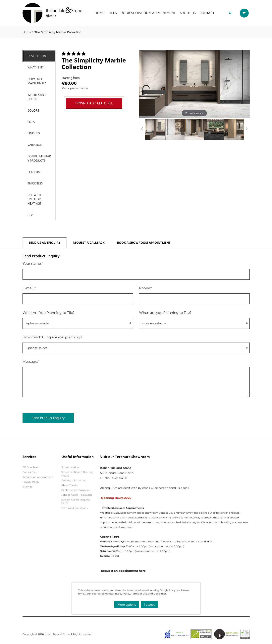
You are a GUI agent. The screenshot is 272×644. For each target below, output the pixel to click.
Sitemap (27, 487)
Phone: (146, 288)
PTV (30, 215)
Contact (207, 13)
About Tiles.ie (69, 485)
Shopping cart (244, 13)
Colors (33, 110)
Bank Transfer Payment (76, 490)
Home (100, 13)
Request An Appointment (38, 477)
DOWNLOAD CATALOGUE (94, 103)
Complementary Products (39, 158)
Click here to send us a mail (170, 488)
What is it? (35, 67)
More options (127, 604)
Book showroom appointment (148, 13)
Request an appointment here (123, 571)
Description (37, 56)
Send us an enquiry (45, 243)
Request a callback (89, 243)
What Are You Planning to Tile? (49, 313)
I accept (149, 604)
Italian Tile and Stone (57, 634)
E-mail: (29, 288)
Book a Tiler (29, 472)
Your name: (33, 263)
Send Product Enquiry (48, 418)
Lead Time (35, 172)
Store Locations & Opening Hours (77, 474)
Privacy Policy (31, 482)
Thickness (35, 183)
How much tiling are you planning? (52, 337)
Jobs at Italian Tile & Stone (77, 495)
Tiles (113, 13)
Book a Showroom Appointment (144, 243)
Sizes (31, 122)
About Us (188, 13)
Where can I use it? (37, 97)
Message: (31, 361)
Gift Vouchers (30, 467)
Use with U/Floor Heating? (34, 199)
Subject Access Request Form (76, 501)
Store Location (70, 467)
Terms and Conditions (75, 508)
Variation (35, 145)
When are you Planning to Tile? (165, 313)
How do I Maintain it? (37, 81)
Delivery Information (74, 480)
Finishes (34, 133)
